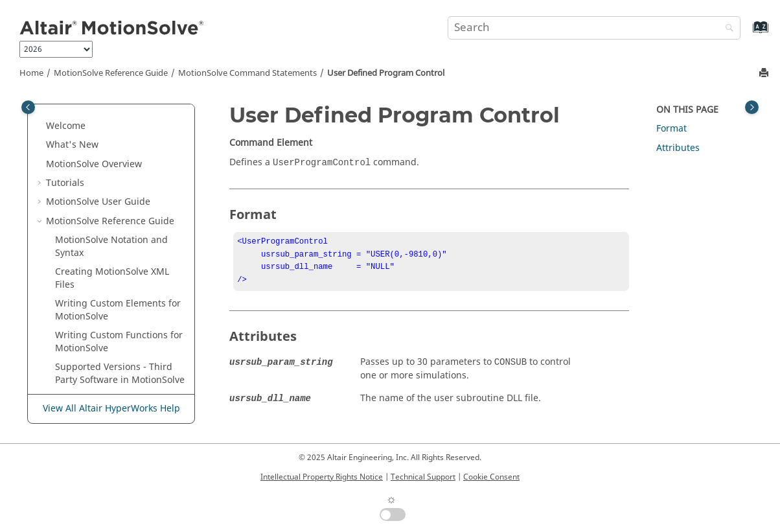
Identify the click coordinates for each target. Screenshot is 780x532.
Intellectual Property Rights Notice (322, 477)
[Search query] (594, 28)
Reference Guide (111, 73)
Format (671, 129)
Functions (104, 319)
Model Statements (97, 295)
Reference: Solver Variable (121, 161)
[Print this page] (765, 74)
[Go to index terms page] (747, 33)
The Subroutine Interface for (117, 345)
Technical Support (423, 477)
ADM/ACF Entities (121, 370)
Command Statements (247, 73)
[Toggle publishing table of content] (28, 107)
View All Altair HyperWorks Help (111, 409)
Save (74, 180)
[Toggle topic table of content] (752, 107)
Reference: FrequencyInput (123, 123)
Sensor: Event (94, 199)
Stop (74, 237)
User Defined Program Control (386, 73)
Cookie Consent (491, 477)
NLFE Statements (120, 389)
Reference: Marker (104, 142)
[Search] (726, 29)
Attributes (678, 148)
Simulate (83, 218)
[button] (59, 104)
